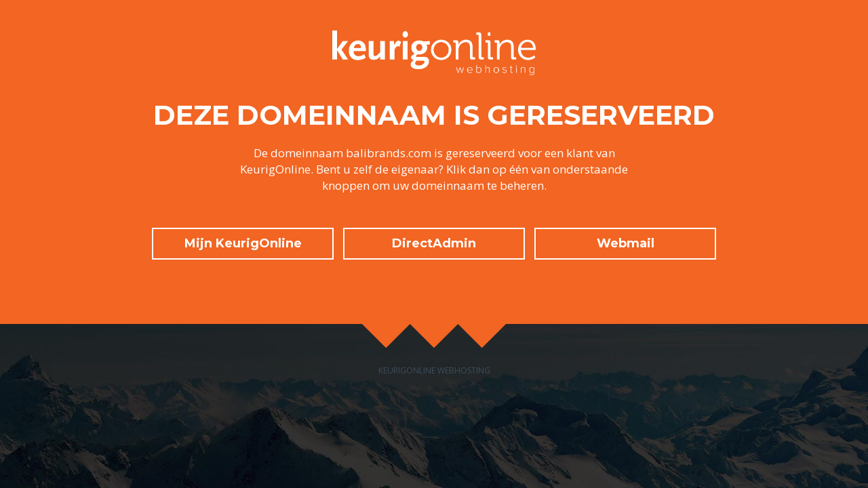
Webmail (626, 243)
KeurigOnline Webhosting (434, 370)
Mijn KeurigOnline (243, 243)
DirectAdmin (434, 243)
